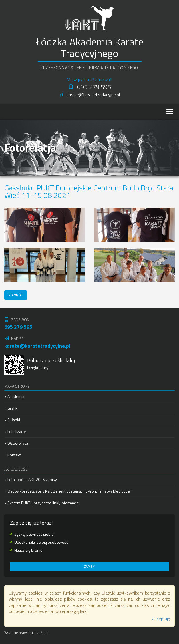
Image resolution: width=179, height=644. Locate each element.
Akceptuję (161, 619)
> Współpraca (16, 443)
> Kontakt (12, 455)
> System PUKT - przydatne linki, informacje (42, 503)
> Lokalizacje (15, 431)
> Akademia (14, 396)
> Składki (12, 420)
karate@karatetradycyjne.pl (89, 95)
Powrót (16, 295)
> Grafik (11, 408)
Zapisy (89, 566)
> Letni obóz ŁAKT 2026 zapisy (31, 480)
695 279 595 (90, 87)
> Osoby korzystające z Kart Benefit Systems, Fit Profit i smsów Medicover (68, 491)
